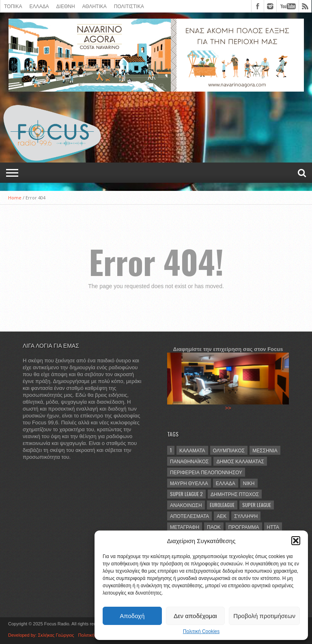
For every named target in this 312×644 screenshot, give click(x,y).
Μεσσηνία (265, 450)
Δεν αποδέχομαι (195, 616)
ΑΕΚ (222, 516)
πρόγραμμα (244, 527)
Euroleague (222, 505)
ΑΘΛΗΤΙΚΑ (95, 6)
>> (228, 408)
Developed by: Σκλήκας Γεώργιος (41, 635)
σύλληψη (246, 516)
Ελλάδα (226, 483)
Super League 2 (186, 494)
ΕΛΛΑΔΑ (39, 6)
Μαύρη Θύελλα (189, 483)
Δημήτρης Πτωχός (235, 494)
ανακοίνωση (186, 505)
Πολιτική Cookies (201, 631)
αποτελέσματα (189, 516)
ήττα (273, 527)
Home (15, 198)
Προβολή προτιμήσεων (264, 616)
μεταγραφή (185, 527)
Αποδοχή (132, 616)
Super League (257, 505)
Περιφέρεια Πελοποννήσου (206, 472)
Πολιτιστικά (129, 6)
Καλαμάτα (192, 450)
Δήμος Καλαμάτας (240, 461)
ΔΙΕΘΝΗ (66, 6)
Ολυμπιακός (229, 450)
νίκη (249, 483)
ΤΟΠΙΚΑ (13, 6)
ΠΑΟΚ (214, 527)
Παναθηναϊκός (189, 461)
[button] (296, 541)
